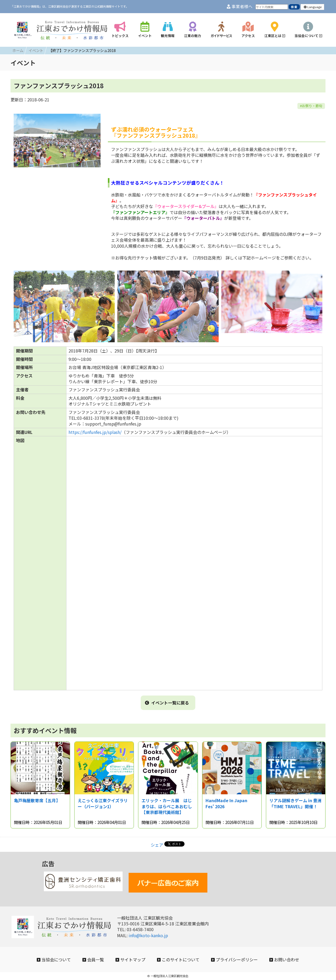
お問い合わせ (284, 960)
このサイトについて (178, 960)
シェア (157, 845)
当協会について (54, 960)
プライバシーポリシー (234, 960)
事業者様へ (240, 6)
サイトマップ (130, 960)
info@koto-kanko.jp (148, 935)
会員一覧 (93, 960)
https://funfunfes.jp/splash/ (95, 432)
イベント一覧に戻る (167, 703)
